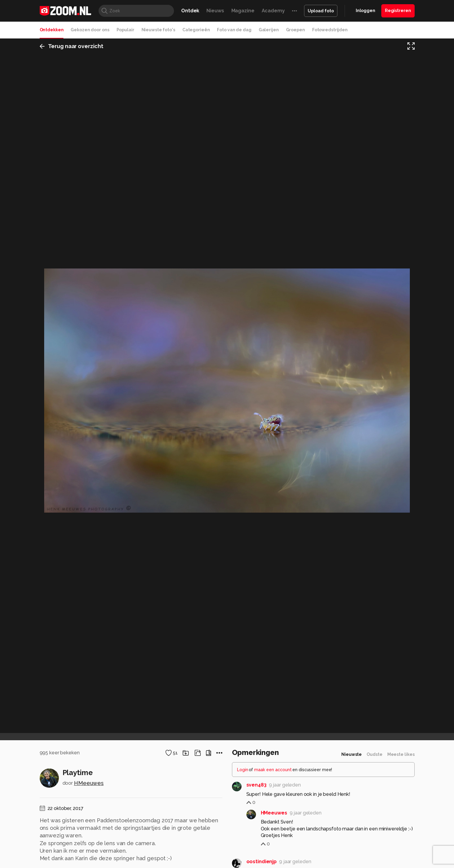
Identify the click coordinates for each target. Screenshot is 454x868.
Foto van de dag (234, 30)
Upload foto (321, 11)
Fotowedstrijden (330, 30)
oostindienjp (262, 862)
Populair (125, 30)
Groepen (296, 30)
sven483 (256, 785)
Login (243, 770)
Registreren (398, 11)
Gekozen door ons (90, 30)
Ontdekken (52, 30)
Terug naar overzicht (72, 46)
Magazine (243, 11)
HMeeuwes (89, 783)
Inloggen (366, 11)
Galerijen (269, 30)
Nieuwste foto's (158, 30)
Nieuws (215, 11)
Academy (273, 11)
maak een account (273, 770)
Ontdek (190, 11)
